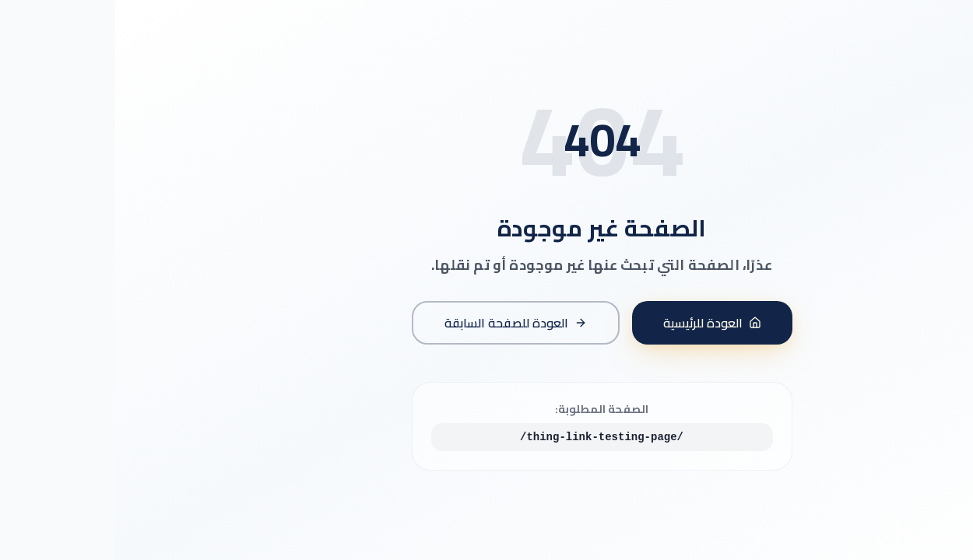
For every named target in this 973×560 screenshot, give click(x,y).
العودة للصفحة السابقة (400, 323)
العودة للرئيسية (597, 323)
